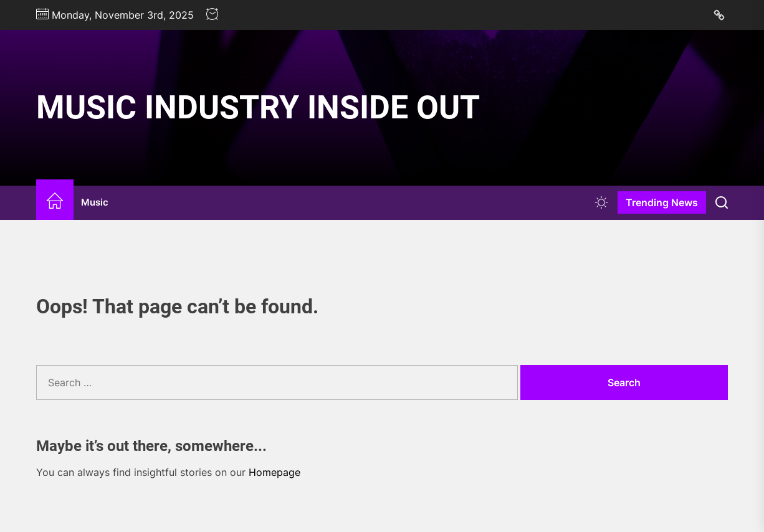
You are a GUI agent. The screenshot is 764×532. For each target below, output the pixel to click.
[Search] (722, 202)
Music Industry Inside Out (258, 107)
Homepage (275, 472)
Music (95, 202)
